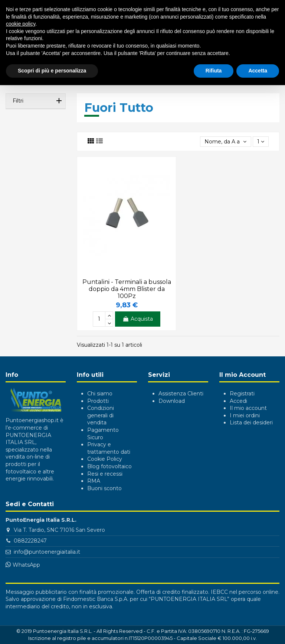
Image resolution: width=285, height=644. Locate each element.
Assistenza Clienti (181, 394)
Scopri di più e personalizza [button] (52, 71)
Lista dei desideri (251, 423)
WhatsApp (26, 565)
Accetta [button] (258, 71)
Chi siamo (100, 394)
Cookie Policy (105, 459)
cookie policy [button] (21, 24)
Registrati (242, 394)
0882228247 (30, 541)
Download (172, 401)
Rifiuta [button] (214, 71)
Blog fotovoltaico (109, 466)
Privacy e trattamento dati (109, 448)
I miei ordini (245, 415)
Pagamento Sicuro (103, 434)
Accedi (238, 401)
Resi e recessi (105, 474)
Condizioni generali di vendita (101, 415)
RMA (94, 481)
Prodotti (98, 401)
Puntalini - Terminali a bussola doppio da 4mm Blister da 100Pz (127, 289)
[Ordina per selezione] (225, 142)
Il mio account (248, 408)
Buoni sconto (104, 488)
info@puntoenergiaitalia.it (47, 552)
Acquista (138, 319)
